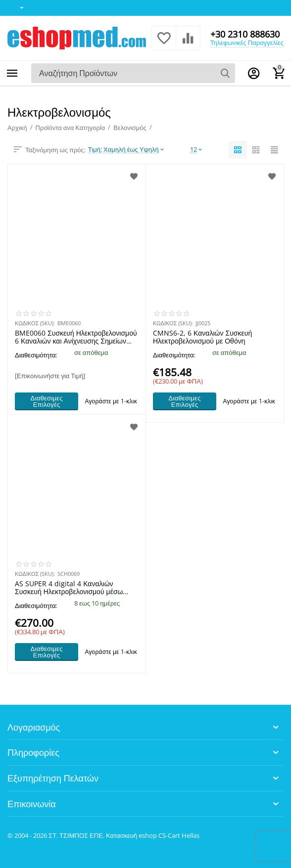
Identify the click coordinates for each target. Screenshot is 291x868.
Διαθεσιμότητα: (36, 355)
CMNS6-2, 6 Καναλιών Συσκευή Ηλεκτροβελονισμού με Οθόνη (202, 337)
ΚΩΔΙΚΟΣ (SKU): (35, 323)
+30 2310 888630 (245, 34)
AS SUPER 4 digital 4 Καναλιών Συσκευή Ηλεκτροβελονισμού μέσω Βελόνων (69, 588)
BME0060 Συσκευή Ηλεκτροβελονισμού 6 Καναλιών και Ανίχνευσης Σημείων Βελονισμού (76, 337)
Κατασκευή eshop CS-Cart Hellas (153, 835)
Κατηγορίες (12, 73)
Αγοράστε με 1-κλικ (111, 401)
